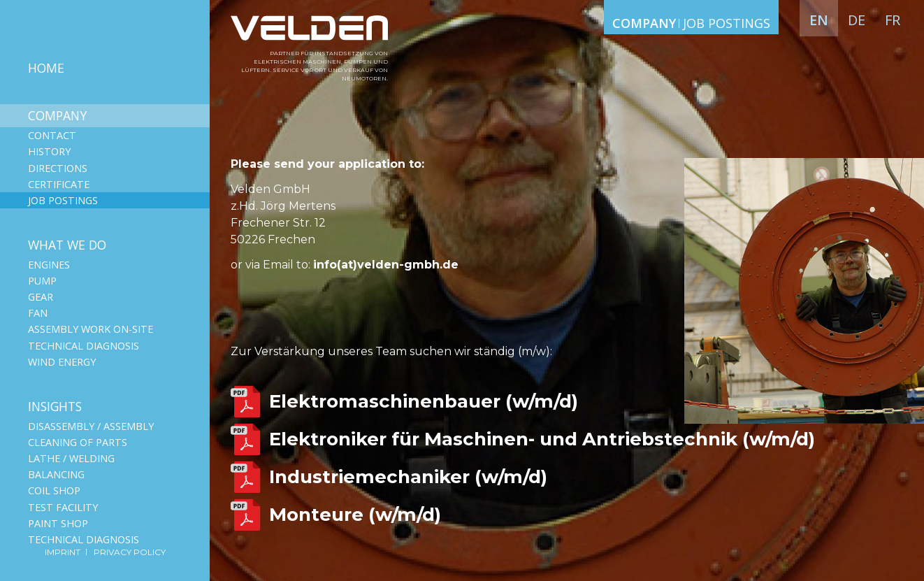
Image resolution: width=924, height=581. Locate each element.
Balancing (56, 474)
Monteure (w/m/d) (355, 515)
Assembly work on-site (91, 329)
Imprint (64, 552)
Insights (55, 406)
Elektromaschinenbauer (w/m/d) (424, 401)
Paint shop (58, 523)
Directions (58, 168)
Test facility (63, 507)
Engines (49, 265)
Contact (52, 135)
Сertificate (59, 184)
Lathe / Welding (71, 458)
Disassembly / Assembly (91, 426)
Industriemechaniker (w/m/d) (408, 477)
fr (893, 20)
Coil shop (54, 490)
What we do (67, 245)
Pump (42, 281)
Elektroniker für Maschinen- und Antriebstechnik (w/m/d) (542, 439)
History (49, 151)
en (819, 20)
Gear (41, 297)
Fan (38, 313)
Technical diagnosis (84, 346)
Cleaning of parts (78, 442)
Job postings (63, 200)
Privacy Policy (130, 552)
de (857, 20)
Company (57, 115)
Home (46, 68)
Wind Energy (62, 362)
